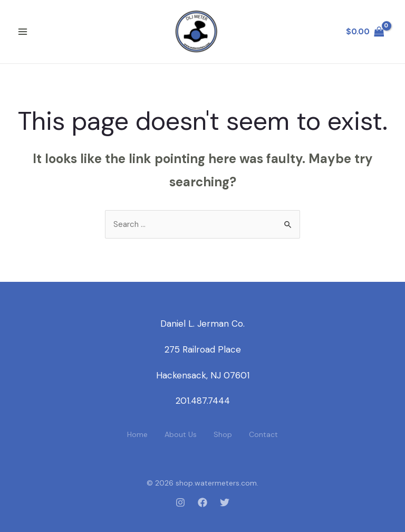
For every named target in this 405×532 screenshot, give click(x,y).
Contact (263, 434)
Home (137, 434)
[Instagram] (180, 502)
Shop (223, 434)
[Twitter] (225, 502)
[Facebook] (202, 502)
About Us (181, 434)
